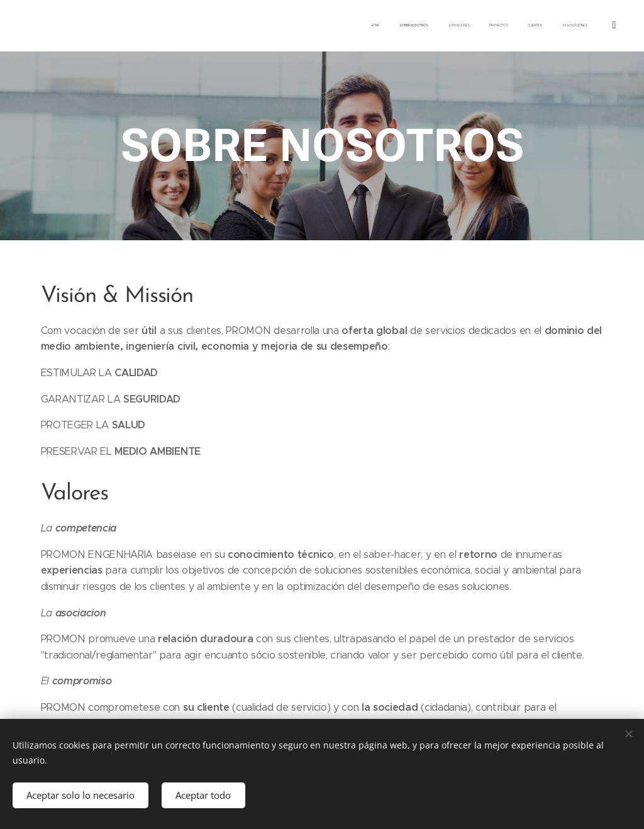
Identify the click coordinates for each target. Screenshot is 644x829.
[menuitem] (444, 26)
